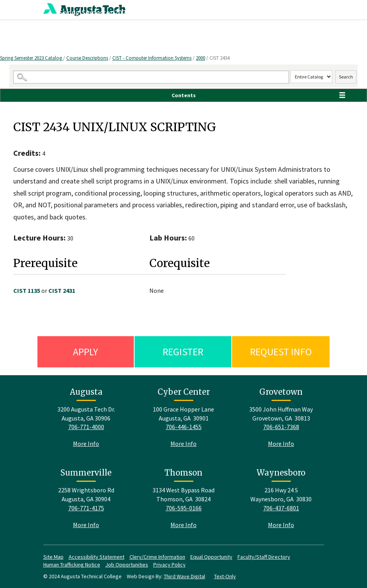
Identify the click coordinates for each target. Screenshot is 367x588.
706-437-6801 (281, 508)
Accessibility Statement (97, 557)
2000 (200, 58)
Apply (85, 352)
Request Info (281, 352)
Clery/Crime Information (157, 557)
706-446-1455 (184, 427)
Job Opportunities (127, 565)
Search (346, 77)
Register (183, 352)
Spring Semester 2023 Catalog (32, 58)
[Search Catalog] (151, 77)
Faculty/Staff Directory (264, 557)
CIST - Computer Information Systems (152, 58)
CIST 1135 (27, 290)
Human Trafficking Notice (72, 565)
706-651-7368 (281, 427)
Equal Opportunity (211, 557)
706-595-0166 (184, 508)
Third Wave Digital (184, 576)
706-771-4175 (86, 508)
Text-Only (225, 576)
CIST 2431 (62, 290)
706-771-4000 (86, 427)
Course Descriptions (87, 58)
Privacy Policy (169, 565)
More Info (86, 444)
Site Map (53, 557)
